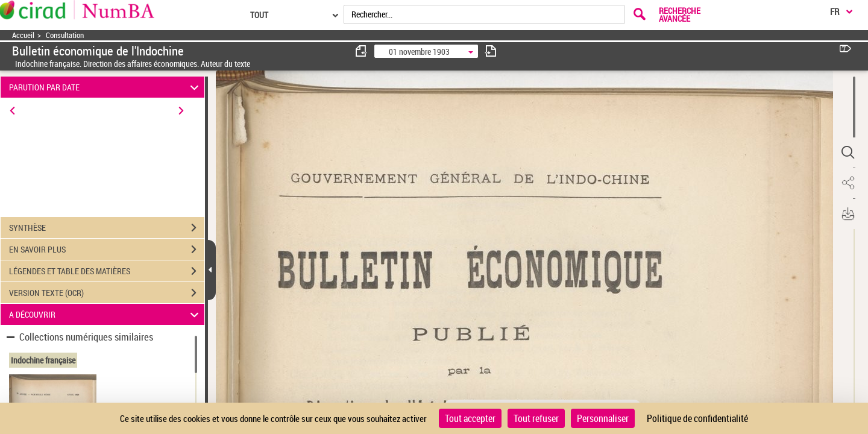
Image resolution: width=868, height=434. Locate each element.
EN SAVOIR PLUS (107, 250)
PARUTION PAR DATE (106, 87)
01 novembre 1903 (419, 52)
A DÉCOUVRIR (106, 314)
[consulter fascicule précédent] (362, 51)
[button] (847, 153)
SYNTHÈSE (107, 228)
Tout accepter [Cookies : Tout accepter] (470, 418)
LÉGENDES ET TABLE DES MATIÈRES (107, 271)
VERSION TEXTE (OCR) (107, 293)
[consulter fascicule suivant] (491, 51)
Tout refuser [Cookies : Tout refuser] (536, 418)
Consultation (65, 35)
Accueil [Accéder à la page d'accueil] (23, 35)
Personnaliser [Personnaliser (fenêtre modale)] (603, 418)
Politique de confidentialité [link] (697, 418)
